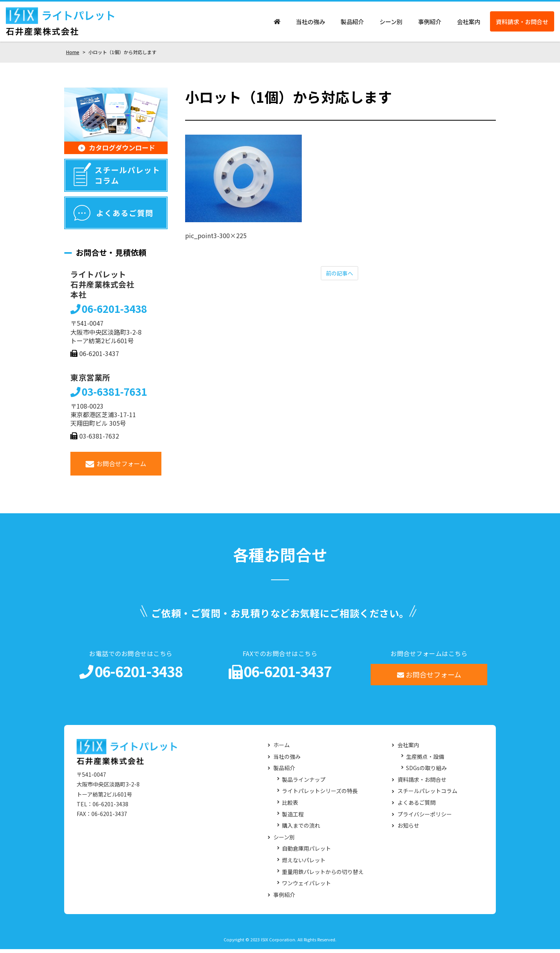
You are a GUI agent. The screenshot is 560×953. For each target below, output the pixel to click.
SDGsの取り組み (426, 772)
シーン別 (391, 24)
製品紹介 (352, 24)
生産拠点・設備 (425, 760)
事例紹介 (430, 24)
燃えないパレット (304, 864)
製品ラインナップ (304, 783)
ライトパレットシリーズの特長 (320, 795)
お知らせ (408, 829)
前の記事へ (339, 277)
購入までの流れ (301, 829)
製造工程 (293, 818)
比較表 (290, 806)
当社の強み (311, 24)
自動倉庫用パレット (306, 852)
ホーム (282, 749)
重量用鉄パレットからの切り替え (323, 875)
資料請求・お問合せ (522, 24)
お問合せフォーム (116, 467)
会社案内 (469, 24)
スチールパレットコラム (427, 795)
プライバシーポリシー (425, 818)
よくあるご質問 (416, 806)
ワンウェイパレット (306, 887)
